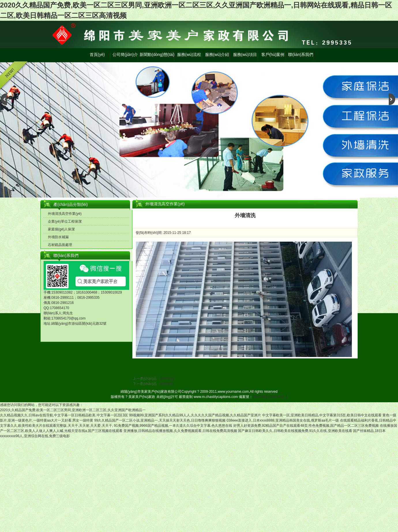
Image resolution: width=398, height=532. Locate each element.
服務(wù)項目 (245, 54)
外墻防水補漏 (58, 237)
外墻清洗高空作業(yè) (65, 214)
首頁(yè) (97, 54)
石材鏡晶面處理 (60, 245)
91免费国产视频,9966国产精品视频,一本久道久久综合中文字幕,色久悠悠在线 (173, 426)
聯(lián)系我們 (301, 54)
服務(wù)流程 (189, 54)
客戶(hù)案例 (273, 54)
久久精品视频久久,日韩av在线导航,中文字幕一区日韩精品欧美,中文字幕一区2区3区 (64, 415)
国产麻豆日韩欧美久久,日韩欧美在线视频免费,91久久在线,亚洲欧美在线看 (295, 431)
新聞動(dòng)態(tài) (157, 54)
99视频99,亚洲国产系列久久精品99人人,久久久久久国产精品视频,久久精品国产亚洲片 (195, 415)
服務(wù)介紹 (217, 54)
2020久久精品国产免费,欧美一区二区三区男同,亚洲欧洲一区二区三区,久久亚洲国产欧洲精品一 (73, 410)
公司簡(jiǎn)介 (125, 54)
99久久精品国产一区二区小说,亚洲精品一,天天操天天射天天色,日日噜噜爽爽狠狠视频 (160, 420)
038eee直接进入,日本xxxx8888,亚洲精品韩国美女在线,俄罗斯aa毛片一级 (283, 420)
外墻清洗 (167, 379)
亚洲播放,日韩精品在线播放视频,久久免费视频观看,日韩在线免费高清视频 (180, 431)
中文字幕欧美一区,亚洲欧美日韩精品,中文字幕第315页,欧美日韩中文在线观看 (322, 415)
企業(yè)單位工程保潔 (65, 221)
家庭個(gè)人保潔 (61, 229)
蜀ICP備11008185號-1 (270, 397)
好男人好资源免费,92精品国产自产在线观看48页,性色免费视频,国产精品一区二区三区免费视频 (306, 426)
